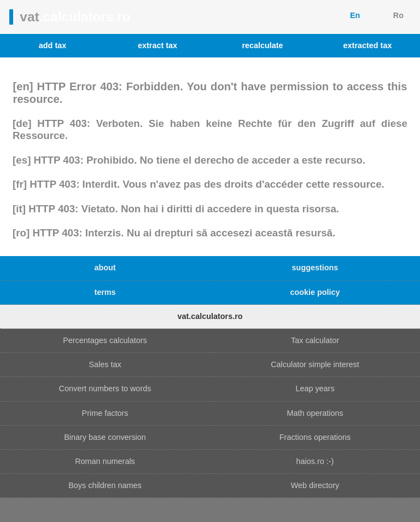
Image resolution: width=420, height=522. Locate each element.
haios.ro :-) (315, 461)
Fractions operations (315, 437)
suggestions (315, 268)
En (355, 15)
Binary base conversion (105, 437)
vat (75, 17)
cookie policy (315, 292)
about (105, 268)
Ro (398, 15)
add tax (52, 45)
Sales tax (105, 364)
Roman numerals (105, 461)
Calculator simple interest (315, 364)
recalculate (262, 45)
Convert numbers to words (105, 388)
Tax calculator (315, 340)
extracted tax (368, 45)
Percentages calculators (105, 340)
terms (105, 292)
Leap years (315, 388)
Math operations (315, 413)
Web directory (315, 485)
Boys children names (105, 485)
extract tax (157, 45)
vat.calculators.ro (210, 316)
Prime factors (105, 413)
